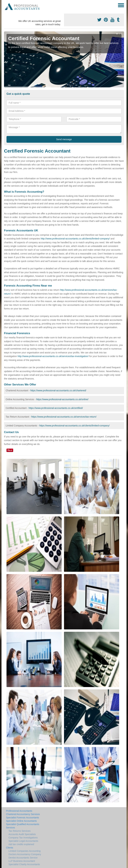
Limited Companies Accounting (24, 851)
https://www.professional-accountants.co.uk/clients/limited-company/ (74, 426)
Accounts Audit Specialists (22, 834)
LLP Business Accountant (22, 861)
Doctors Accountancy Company (25, 854)
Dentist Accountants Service (23, 858)
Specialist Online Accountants (21, 821)
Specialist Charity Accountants (24, 864)
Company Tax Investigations (23, 838)
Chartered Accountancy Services (23, 814)
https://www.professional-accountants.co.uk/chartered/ (58, 390)
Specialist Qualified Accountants (23, 824)
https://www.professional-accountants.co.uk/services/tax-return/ (64, 417)
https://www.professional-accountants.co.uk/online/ (62, 399)
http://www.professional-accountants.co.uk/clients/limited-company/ (75, 239)
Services (10, 828)
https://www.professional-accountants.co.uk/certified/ (56, 408)
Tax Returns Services (19, 831)
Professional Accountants (19, 811)
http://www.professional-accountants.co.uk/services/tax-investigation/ (53, 356)
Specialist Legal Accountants (23, 841)
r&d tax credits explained (21, 844)
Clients (10, 848)
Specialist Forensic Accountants (22, 818)
